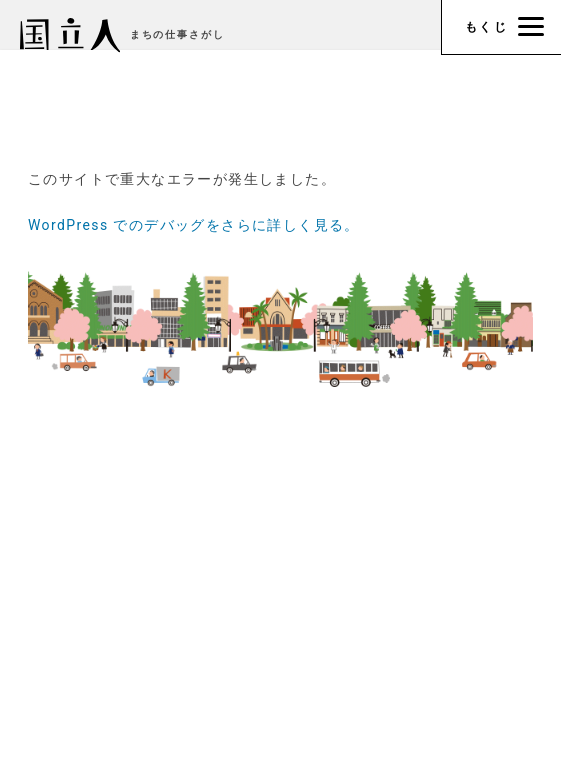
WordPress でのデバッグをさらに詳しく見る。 (194, 225)
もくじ (504, 27)
